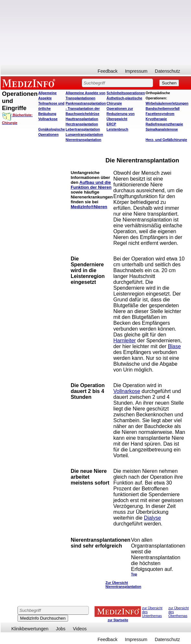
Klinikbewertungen (30, 629)
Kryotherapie (156, 119)
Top (134, 574)
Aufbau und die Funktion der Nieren (91, 185)
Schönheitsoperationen (126, 93)
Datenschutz (168, 71)
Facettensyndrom (160, 114)
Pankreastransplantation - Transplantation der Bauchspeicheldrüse (86, 108)
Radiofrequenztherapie (164, 124)
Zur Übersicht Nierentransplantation (123, 585)
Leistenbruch (118, 129)
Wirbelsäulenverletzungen (167, 103)
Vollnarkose (127, 391)
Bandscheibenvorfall (163, 108)
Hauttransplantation (82, 119)
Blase (174, 346)
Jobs (61, 629)
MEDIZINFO (30, 83)
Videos (80, 629)
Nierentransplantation (83, 140)
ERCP (112, 124)
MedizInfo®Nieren (89, 207)
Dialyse (152, 518)
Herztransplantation (82, 124)
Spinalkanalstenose (162, 129)
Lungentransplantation (84, 134)
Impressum (136, 71)
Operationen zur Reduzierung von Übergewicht (121, 114)
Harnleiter (125, 341)
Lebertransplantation (83, 129)
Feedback (107, 71)
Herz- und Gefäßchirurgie (166, 140)
